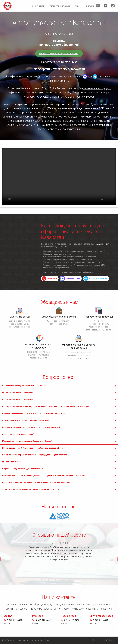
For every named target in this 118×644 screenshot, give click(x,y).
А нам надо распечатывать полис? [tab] (18, 434)
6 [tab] (59, 580)
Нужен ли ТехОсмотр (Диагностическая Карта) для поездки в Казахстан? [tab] (36, 455)
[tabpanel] (59, 552)
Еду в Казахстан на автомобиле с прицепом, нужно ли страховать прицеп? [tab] (36, 482)
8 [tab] (66, 580)
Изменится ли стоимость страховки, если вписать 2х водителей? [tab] (32, 427)
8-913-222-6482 (14, 620)
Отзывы (78, 6)
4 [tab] (52, 580)
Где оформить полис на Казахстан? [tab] (18, 393)
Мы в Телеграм (105, 6)
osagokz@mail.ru (59, 81)
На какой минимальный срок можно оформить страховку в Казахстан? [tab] (34, 413)
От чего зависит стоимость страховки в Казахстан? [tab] (26, 420)
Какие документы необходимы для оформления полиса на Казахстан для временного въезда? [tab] (46, 407)
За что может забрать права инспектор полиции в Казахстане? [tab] (31, 489)
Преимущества (39, 6)
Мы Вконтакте (98, 6)
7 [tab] (62, 580)
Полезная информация (60, 6)
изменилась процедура (97, 88)
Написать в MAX (73, 278)
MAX (85, 77)
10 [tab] (73, 580)
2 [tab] (45, 580)
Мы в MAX (113, 6)
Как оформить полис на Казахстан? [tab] (18, 400)
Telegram (95, 77)
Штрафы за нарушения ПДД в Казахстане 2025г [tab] (24, 469)
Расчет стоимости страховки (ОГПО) (59, 53)
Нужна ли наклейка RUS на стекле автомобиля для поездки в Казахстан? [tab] (35, 448)
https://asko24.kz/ (29, 125)
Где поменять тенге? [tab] (12, 462)
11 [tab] (76, 580)
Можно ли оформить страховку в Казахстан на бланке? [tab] (27, 441)
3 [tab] (49, 580)
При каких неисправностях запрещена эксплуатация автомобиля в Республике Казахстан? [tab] (44, 476)
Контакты (90, 6)
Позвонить (52, 278)
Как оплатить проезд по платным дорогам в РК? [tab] (24, 386)
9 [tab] (69, 580)
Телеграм (108, 244)
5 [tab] (56, 580)
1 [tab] (42, 580)
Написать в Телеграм (98, 278)
